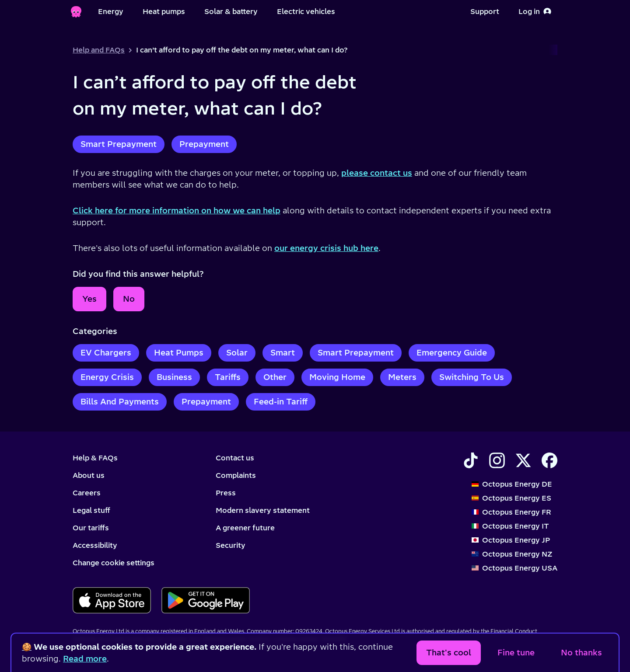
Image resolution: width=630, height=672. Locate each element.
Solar (237, 353)
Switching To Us (472, 377)
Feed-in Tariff (281, 402)
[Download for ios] (112, 600)
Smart (283, 353)
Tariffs (228, 377)
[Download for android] (205, 600)
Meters (402, 377)
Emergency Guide (452, 353)
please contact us (377, 173)
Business (174, 377)
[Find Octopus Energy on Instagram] (497, 460)
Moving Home (337, 377)
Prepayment (204, 144)
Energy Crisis (107, 377)
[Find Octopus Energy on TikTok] (471, 460)
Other (275, 377)
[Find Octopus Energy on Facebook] (549, 460)
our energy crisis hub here (326, 248)
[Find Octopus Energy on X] (523, 460)
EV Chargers (106, 353)
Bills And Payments (120, 402)
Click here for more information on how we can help (177, 211)
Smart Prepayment (119, 144)
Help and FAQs (99, 50)
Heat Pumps (179, 353)
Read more (85, 659)
